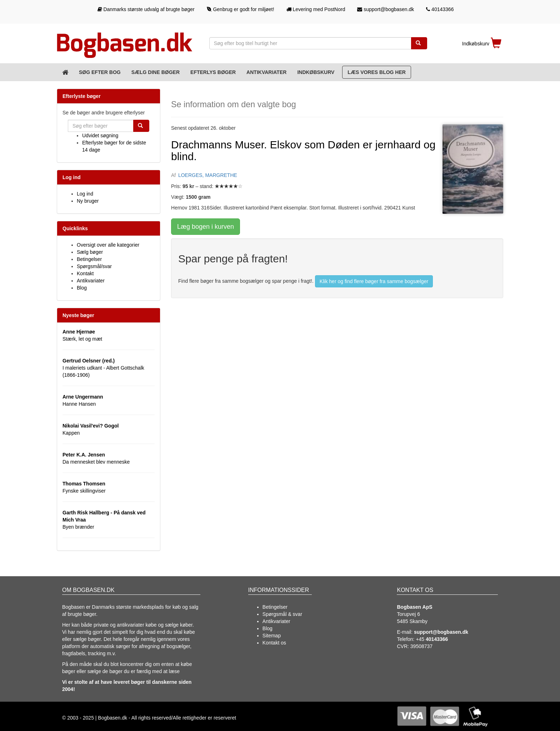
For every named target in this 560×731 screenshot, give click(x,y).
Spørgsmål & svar (282, 614)
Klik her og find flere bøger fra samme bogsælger (374, 281)
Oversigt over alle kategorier (108, 245)
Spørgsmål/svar (94, 266)
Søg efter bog (100, 72)
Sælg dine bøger (156, 72)
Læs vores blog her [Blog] (377, 72)
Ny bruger (88, 201)
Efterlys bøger (213, 72)
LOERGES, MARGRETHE (208, 175)
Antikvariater (266, 72)
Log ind (85, 194)
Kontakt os (274, 643)
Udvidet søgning (100, 135)
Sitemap (272, 636)
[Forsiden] (65, 72)
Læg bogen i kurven (206, 227)
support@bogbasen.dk (386, 9)
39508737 (421, 646)
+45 (432, 639)
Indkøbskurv (316, 72)
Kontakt (85, 273)
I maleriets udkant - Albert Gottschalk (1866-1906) (103, 368)
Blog (82, 288)
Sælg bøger (90, 252)
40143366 (440, 9)
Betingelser (89, 259)
